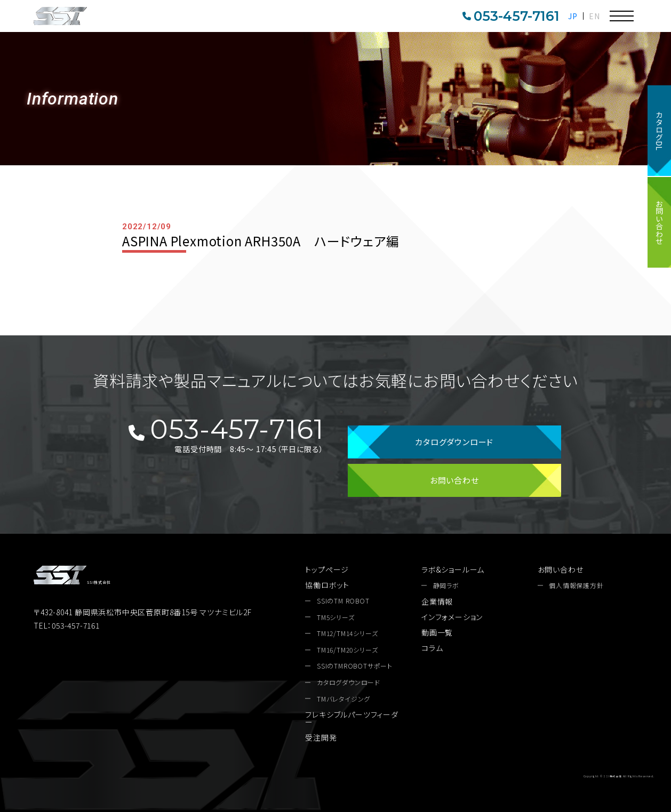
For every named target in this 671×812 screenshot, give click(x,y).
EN (594, 16)
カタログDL (659, 131)
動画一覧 (437, 632)
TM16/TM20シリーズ (347, 650)
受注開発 (321, 737)
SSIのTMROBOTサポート (355, 666)
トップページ (327, 569)
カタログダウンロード (454, 442)
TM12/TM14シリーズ (347, 633)
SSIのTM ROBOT (343, 601)
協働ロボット (327, 585)
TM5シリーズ (336, 617)
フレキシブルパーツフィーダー (352, 718)
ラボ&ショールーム (453, 569)
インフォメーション (452, 617)
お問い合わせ (659, 222)
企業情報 (437, 601)
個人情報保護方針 (576, 585)
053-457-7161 (511, 16)
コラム (432, 648)
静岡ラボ (446, 585)
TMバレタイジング (344, 699)
